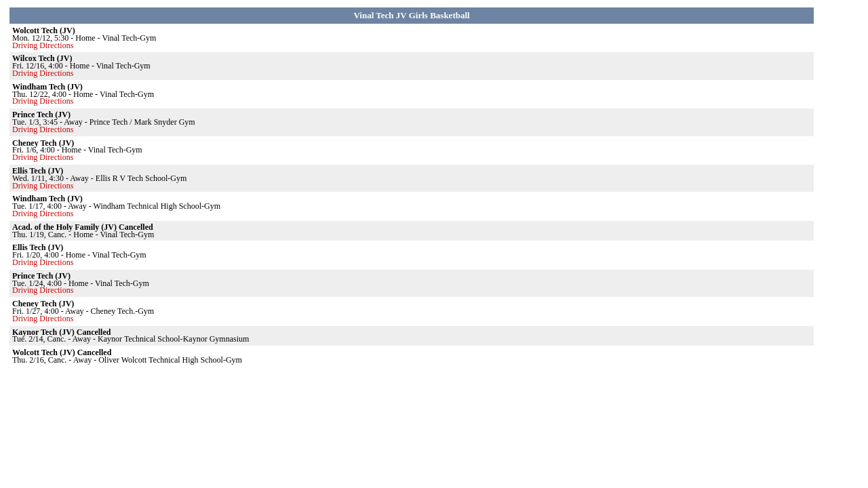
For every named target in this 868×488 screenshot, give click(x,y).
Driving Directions (43, 45)
